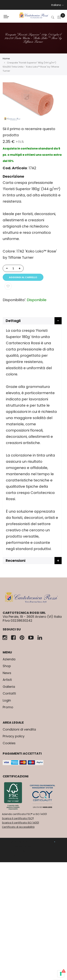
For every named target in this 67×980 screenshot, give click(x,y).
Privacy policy (14, 736)
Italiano (57, 5)
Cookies (9, 743)
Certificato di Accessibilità (18, 827)
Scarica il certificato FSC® (18, 818)
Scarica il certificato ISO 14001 (20, 823)
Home (6, 59)
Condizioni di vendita (19, 729)
